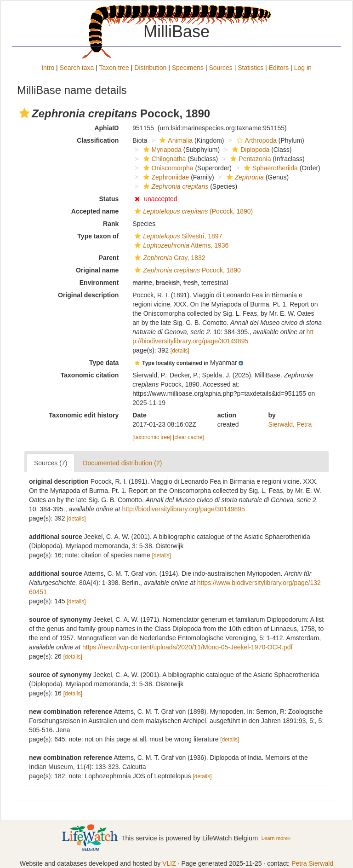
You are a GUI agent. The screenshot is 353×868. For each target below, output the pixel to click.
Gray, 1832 (169, 258)
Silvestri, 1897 (177, 236)
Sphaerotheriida (270, 168)
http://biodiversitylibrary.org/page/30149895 (183, 509)
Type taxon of (98, 236)
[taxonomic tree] (152, 437)
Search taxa (77, 68)
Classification (98, 140)
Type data (104, 363)
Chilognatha (164, 159)
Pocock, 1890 (186, 270)
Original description (88, 295)
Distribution (150, 68)
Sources (220, 68)
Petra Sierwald (312, 863)
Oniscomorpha (167, 168)
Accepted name (95, 211)
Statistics (251, 68)
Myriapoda (161, 150)
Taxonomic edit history (84, 415)
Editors (279, 68)
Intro (48, 68)
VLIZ (169, 863)
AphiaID (106, 128)
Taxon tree (114, 68)
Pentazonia (249, 159)
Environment (99, 283)
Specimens (188, 68)
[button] (24, 113)
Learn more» (276, 838)
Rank (111, 224)
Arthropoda (256, 140)
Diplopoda (250, 150)
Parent (109, 258)
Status (109, 199)
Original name (97, 270)
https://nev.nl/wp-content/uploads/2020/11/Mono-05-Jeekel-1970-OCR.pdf (187, 647)
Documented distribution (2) (122, 463)
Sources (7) (51, 463)
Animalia (175, 140)
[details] (180, 351)
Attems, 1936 (180, 245)
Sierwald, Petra (290, 424)
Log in (303, 68)
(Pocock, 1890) (193, 211)
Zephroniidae (165, 177)
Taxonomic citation (90, 375)
